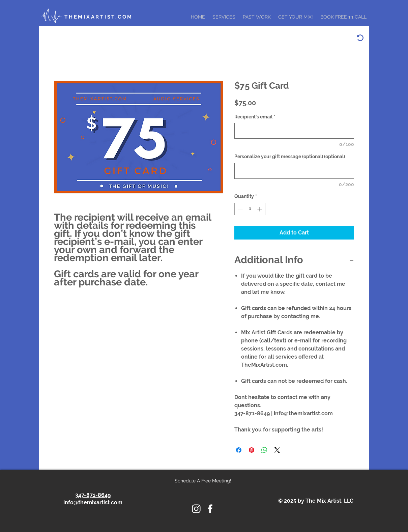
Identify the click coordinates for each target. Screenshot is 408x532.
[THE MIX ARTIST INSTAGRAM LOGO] (196, 509)
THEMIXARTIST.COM (99, 17)
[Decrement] (240, 209)
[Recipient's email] (294, 131)
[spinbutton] (250, 209)
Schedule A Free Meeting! (203, 481)
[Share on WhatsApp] (264, 450)
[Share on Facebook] (239, 450)
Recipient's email (255, 117)
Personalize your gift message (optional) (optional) (290, 157)
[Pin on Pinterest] (252, 450)
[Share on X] (277, 450)
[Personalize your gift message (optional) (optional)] (294, 171)
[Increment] (260, 209)
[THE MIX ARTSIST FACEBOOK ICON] (210, 509)
